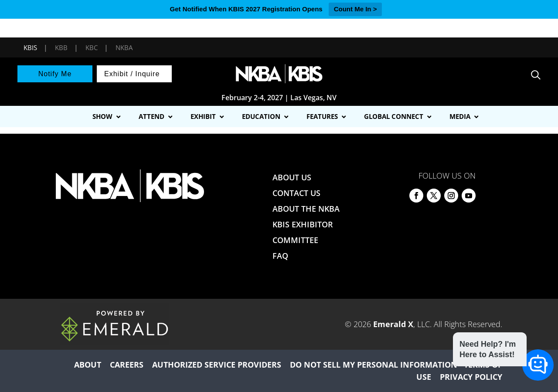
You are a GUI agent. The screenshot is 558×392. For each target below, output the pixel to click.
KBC (92, 47)
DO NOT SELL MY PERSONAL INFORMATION (374, 365)
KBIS (30, 47)
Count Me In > (356, 9)
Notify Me (55, 74)
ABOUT (88, 365)
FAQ (280, 256)
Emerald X (393, 324)
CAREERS (127, 365)
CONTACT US (296, 193)
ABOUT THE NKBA (306, 209)
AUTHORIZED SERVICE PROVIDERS (217, 365)
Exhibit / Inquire (132, 74)
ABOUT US (292, 177)
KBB (61, 47)
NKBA (124, 47)
